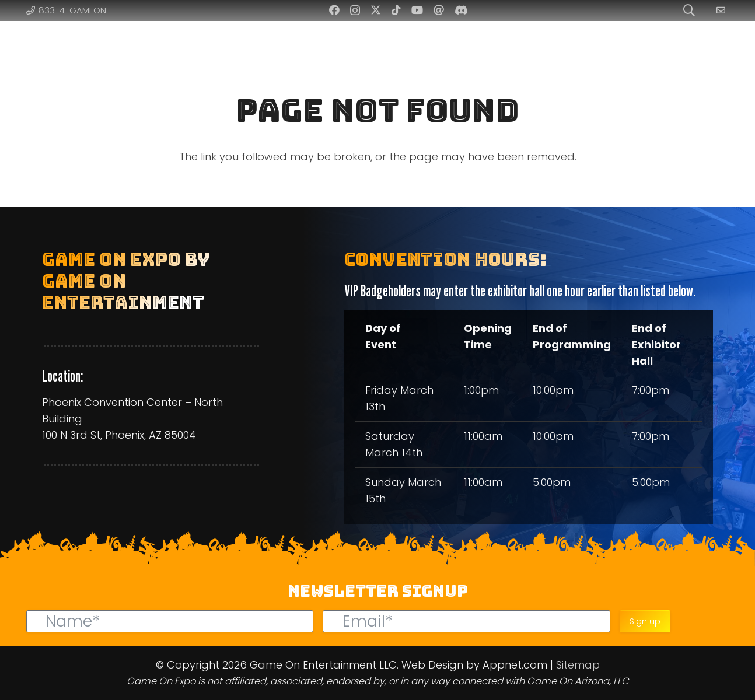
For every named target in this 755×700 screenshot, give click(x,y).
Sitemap (578, 665)
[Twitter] (376, 10)
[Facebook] (334, 10)
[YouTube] (417, 10)
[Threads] (439, 10)
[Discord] (461, 10)
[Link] (723, 10)
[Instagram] (355, 10)
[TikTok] (396, 10)
